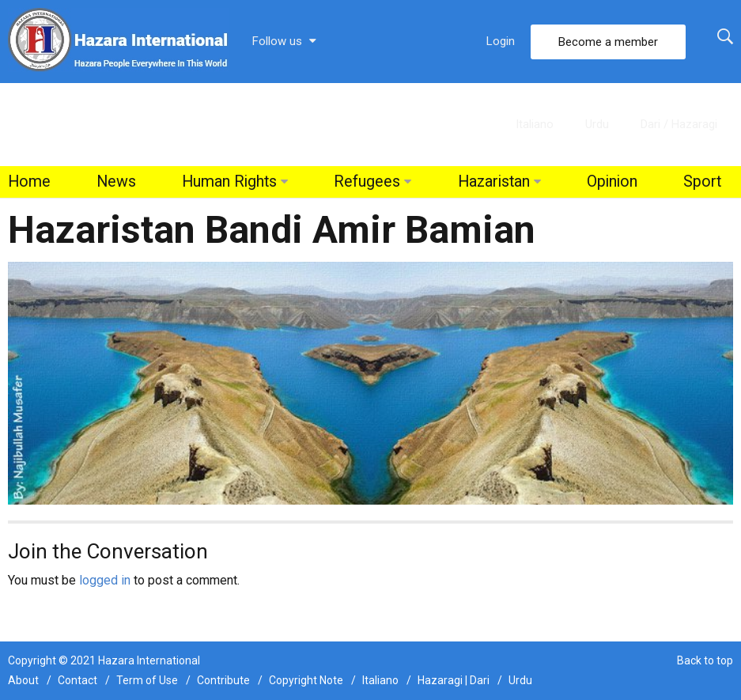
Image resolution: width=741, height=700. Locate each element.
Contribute (223, 680)
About (23, 680)
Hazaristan (494, 182)
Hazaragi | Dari (454, 680)
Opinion (612, 182)
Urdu (597, 124)
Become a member (608, 42)
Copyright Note (306, 680)
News (116, 182)
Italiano (535, 124)
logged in (105, 580)
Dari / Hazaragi (679, 124)
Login (501, 41)
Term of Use (147, 680)
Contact (78, 680)
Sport (702, 182)
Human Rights (229, 182)
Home (29, 182)
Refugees (367, 182)
